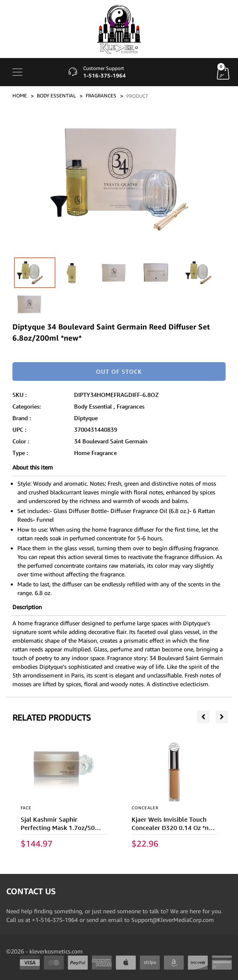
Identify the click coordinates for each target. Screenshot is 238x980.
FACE (26, 808)
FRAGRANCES (101, 96)
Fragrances (131, 406)
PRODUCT (137, 96)
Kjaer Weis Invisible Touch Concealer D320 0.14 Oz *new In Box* (174, 828)
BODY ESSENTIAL (56, 96)
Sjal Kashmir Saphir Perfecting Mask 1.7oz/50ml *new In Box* (62, 828)
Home (20, 96)
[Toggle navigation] (17, 72)
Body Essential (93, 406)
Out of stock (119, 371)
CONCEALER (145, 808)
